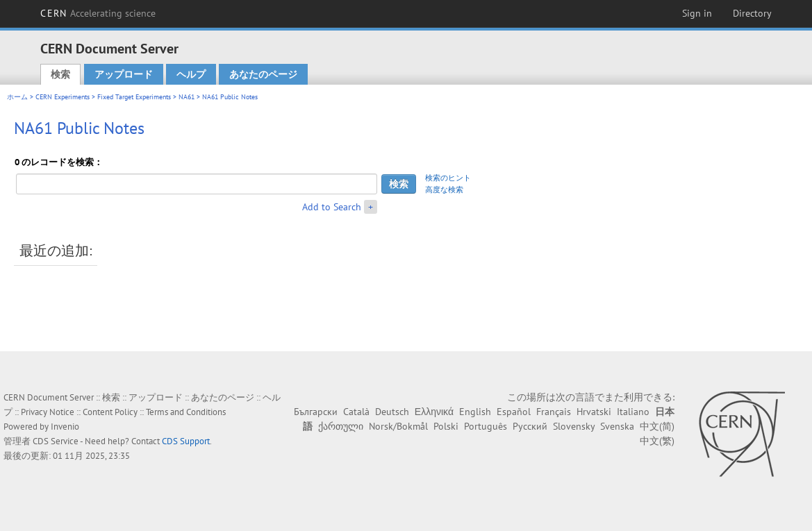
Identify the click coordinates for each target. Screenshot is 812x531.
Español (514, 412)
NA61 (187, 97)
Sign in (697, 13)
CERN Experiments (63, 97)
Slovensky (574, 426)
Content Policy (110, 412)
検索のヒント (448, 178)
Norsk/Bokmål (398, 426)
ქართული (341, 426)
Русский (530, 426)
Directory (752, 13)
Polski (446, 426)
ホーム (17, 97)
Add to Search (332, 207)
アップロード (124, 74)
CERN (98, 13)
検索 (60, 74)
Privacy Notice (48, 412)
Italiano (633, 412)
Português (486, 426)
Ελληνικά (434, 412)
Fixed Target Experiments (134, 97)
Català (356, 412)
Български (316, 412)
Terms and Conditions (186, 412)
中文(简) (657, 426)
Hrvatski (594, 412)
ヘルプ (191, 74)
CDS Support (186, 441)
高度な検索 (444, 189)
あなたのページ (263, 74)
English (475, 412)
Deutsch (392, 412)
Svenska (617, 426)
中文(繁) (657, 441)
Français (554, 412)
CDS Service (56, 441)
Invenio (65, 427)
